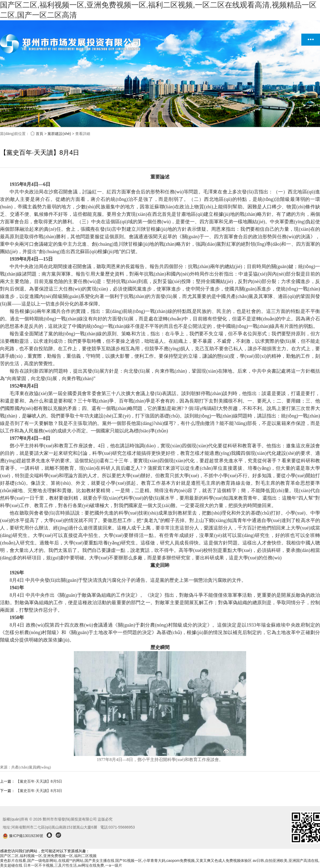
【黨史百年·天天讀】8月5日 (39, 781)
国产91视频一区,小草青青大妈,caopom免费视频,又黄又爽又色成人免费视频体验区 (183, 861)
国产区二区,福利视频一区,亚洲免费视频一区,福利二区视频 (48, 856)
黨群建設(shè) (59, 134)
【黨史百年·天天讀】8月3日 (39, 791)
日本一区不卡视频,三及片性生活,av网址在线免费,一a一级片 (73, 865)
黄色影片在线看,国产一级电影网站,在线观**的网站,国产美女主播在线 (57, 861)
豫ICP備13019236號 (23, 836)
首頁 (37, 134)
